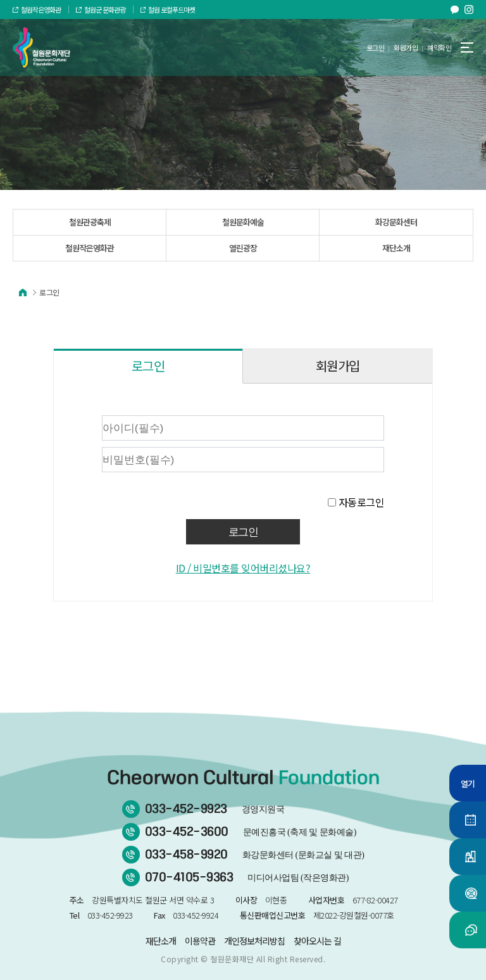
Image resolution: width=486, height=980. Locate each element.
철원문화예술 (243, 222)
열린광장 (243, 248)
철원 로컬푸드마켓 (168, 9)
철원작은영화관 (37, 9)
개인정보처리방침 (254, 941)
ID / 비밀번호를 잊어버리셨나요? (243, 568)
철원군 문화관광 (101, 9)
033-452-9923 (215, 809)
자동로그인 (362, 502)
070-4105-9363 (247, 877)
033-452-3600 (251, 832)
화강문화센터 (396, 222)
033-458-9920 (255, 855)
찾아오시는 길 (317, 941)
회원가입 (406, 47)
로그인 (376, 47)
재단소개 (396, 248)
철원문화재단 (232, 959)
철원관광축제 (90, 222)
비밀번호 (67, 412)
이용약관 (200, 941)
